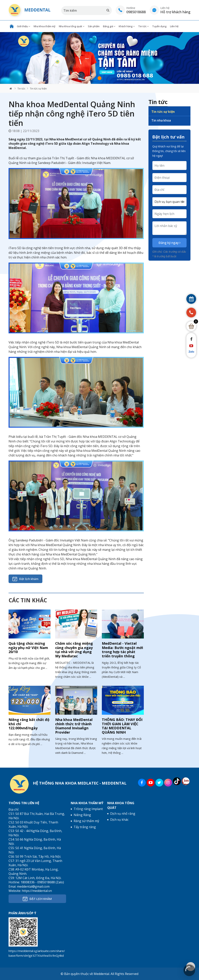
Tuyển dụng (159, 26)
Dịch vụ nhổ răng (123, 814)
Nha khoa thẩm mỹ (45, 26)
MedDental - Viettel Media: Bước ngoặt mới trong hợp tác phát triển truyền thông (122, 650)
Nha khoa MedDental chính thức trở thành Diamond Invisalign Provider (74, 726)
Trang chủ (12, 26)
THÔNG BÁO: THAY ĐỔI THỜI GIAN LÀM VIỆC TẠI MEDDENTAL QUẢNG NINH (122, 726)
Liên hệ (174, 26)
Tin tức (143, 26)
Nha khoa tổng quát (72, 26)
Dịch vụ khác (119, 820)
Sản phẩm (94, 26)
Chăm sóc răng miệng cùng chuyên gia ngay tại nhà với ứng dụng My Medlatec (74, 650)
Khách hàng (127, 26)
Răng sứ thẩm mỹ (86, 821)
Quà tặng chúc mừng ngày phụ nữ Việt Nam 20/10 (28, 648)
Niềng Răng (82, 815)
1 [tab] (99, 78)
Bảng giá (109, 26)
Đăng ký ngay (170, 243)
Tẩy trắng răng (85, 827)
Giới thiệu (24, 26)
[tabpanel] (99, 58)
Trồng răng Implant (88, 809)
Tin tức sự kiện (38, 88)
